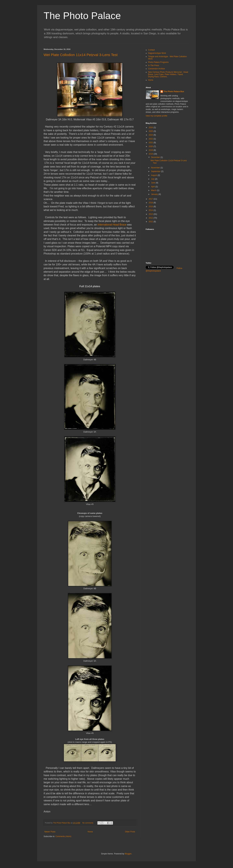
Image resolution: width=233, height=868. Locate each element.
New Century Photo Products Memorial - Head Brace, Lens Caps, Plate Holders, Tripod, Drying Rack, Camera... (168, 74)
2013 (151, 214)
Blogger (128, 854)
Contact (151, 50)
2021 (151, 143)
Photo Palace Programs (158, 62)
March (154, 190)
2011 (151, 222)
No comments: (88, 823)
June (153, 183)
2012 (151, 218)
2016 (151, 203)
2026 (151, 127)
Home (90, 832)
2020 (151, 146)
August (154, 175)
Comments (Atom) (63, 836)
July (153, 179)
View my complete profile (156, 116)
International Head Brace (112, 225)
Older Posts (130, 832)
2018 (151, 154)
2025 (151, 131)
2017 (151, 199)
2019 (151, 150)
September (156, 171)
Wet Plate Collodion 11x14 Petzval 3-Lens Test (81, 55)
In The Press (154, 65)
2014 (151, 210)
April (153, 187)
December (156, 157)
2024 (151, 135)
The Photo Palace (82, 16)
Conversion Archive (156, 69)
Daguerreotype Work (157, 53)
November (156, 168)
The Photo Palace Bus (174, 92)
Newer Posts (50, 832)
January (155, 194)
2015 (151, 207)
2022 (151, 139)
